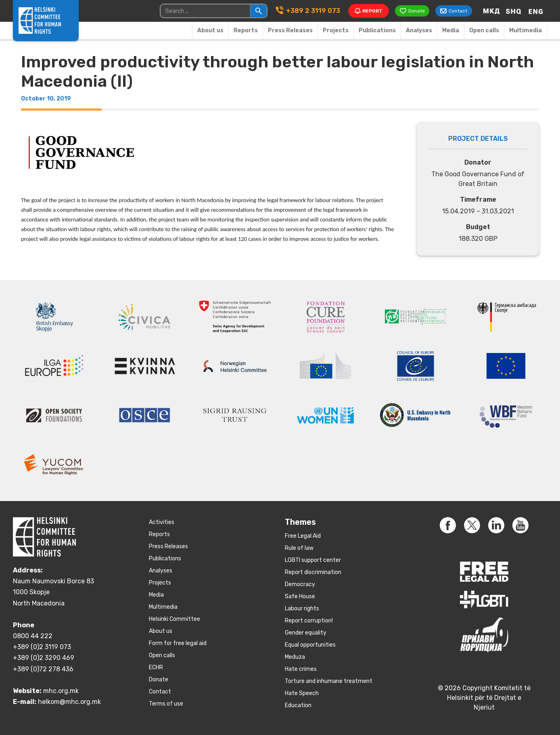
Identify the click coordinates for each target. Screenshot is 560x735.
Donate (159, 680)
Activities (162, 522)
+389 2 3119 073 (312, 11)
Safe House (300, 596)
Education (298, 705)
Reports (246, 30)
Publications (377, 30)
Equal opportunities (310, 645)
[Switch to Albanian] (514, 11)
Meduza (295, 657)
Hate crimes (301, 669)
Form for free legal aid (178, 643)
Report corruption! (309, 621)
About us (210, 30)
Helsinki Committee (174, 619)
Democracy (300, 584)
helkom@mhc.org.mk (69, 702)
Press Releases (290, 30)
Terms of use (166, 704)
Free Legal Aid (303, 536)
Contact (160, 692)
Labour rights (302, 609)
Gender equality (306, 633)
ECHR (156, 667)
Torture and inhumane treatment (329, 681)
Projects (336, 30)
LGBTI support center (313, 560)
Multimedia (526, 30)
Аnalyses (419, 30)
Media (451, 30)
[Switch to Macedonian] (491, 11)
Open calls (484, 30)
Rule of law (299, 548)
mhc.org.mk (61, 691)
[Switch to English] (536, 11)
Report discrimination (313, 572)
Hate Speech (302, 693)
